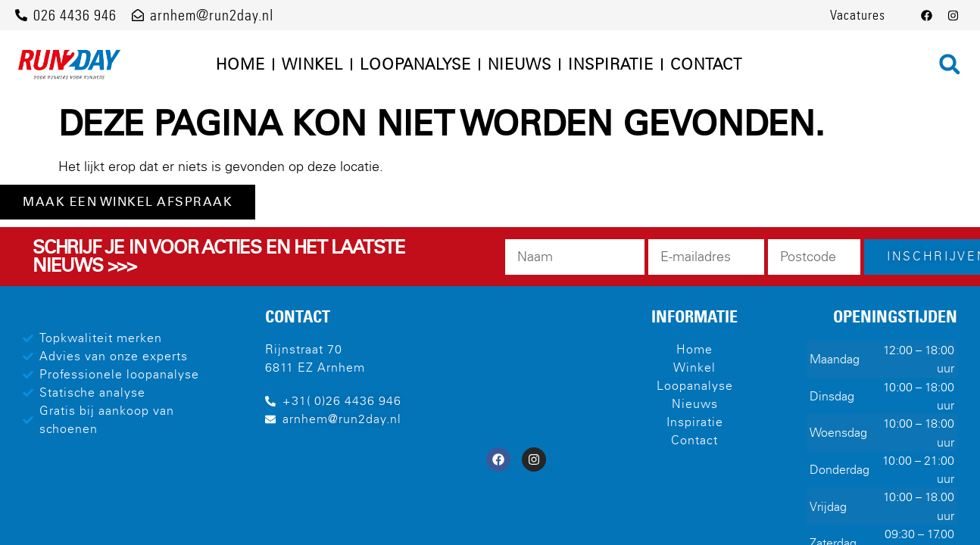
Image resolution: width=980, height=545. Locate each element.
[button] (950, 64)
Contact (706, 64)
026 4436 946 (75, 15)
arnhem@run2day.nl (212, 15)
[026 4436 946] (21, 15)
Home (240, 64)
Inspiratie (611, 64)
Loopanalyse (415, 64)
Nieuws (520, 64)
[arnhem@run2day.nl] (138, 15)
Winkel (312, 64)
